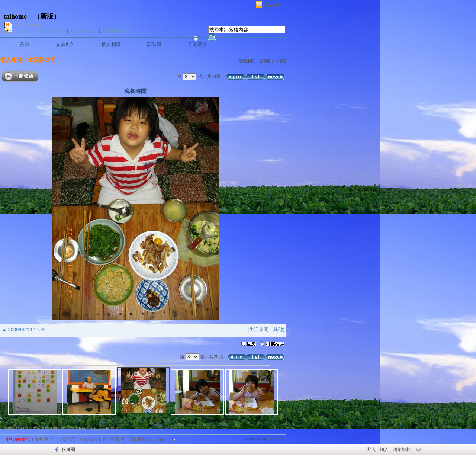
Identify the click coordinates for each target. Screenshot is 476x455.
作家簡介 (198, 44)
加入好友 (24, 31)
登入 (372, 449)
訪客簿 (155, 44)
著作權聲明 (113, 439)
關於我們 (44, 439)
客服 (160, 439)
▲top (278, 428)
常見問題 (66, 439)
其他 (278, 329)
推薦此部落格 (52, 31)
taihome (15, 16)
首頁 (25, 44)
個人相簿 (111, 44)
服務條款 (89, 439)
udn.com (275, 439)
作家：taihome (29, 25)
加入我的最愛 (84, 31)
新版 (47, 16)
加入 (384, 449)
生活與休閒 (42, 60)
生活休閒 (259, 329)
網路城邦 (273, 5)
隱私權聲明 (140, 439)
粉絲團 (68, 449)
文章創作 (65, 44)
